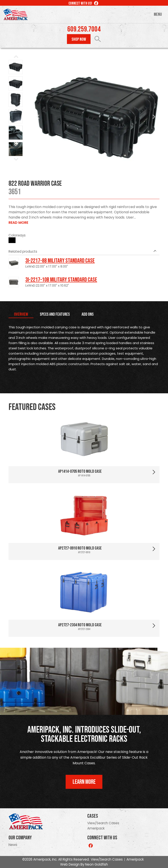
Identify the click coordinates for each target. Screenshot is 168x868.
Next (154, 117)
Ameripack (96, 828)
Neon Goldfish (96, 864)
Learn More (84, 782)
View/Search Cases (103, 823)
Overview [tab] (21, 314)
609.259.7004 (84, 29)
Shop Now (79, 39)
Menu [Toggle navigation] (158, 14)
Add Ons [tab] (88, 314)
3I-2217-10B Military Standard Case (61, 280)
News (13, 845)
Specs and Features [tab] (55, 314)
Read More (18, 223)
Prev (38, 117)
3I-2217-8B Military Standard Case (60, 261)
